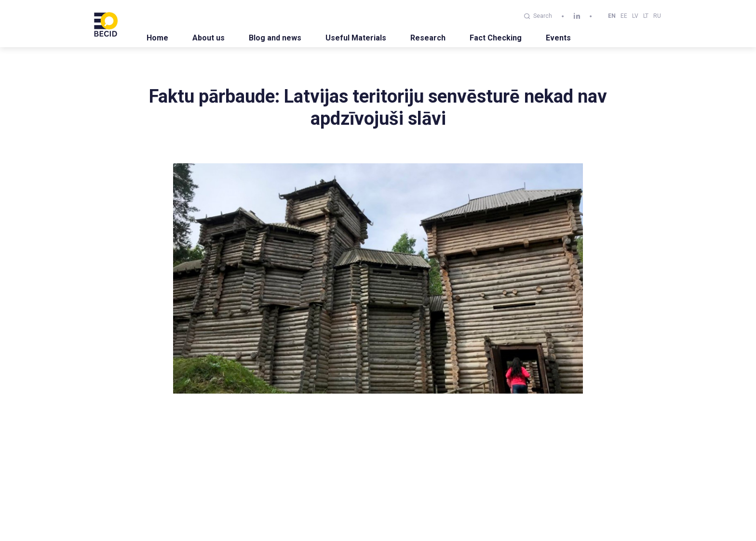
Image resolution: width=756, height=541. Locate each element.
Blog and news (275, 38)
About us (209, 38)
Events (558, 38)
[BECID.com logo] (106, 24)
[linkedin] (577, 16)
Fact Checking (496, 38)
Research (428, 38)
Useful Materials (356, 38)
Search (538, 16)
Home (157, 38)
